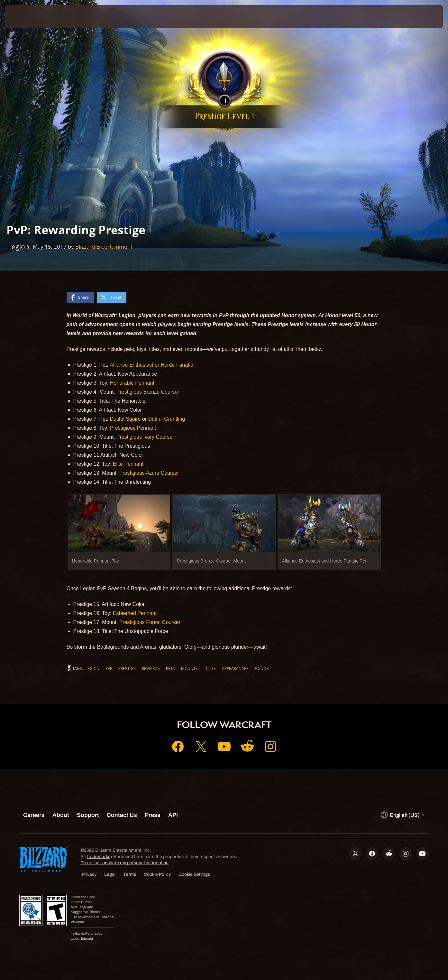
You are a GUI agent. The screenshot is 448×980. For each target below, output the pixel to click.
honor (262, 668)
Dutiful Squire (125, 419)
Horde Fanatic (177, 365)
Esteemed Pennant (135, 613)
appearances (235, 668)
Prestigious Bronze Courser (148, 392)
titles (210, 668)
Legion (92, 668)
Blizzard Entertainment (104, 247)
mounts (189, 668)
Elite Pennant (128, 464)
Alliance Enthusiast (131, 365)
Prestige (127, 668)
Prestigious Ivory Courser (145, 437)
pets (170, 668)
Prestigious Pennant (133, 428)
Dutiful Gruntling (167, 419)
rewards (151, 668)
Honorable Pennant (132, 383)
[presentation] (25, 17)
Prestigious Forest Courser (150, 622)
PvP (109, 668)
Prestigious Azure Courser (149, 473)
